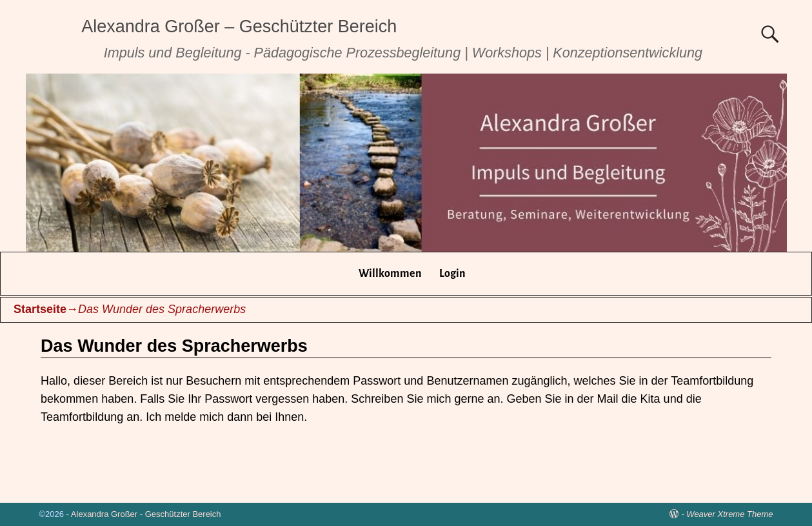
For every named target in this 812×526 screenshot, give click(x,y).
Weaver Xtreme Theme (729, 514)
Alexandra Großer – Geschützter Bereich (239, 26)
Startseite (40, 309)
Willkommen (390, 274)
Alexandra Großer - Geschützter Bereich (146, 514)
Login (452, 274)
